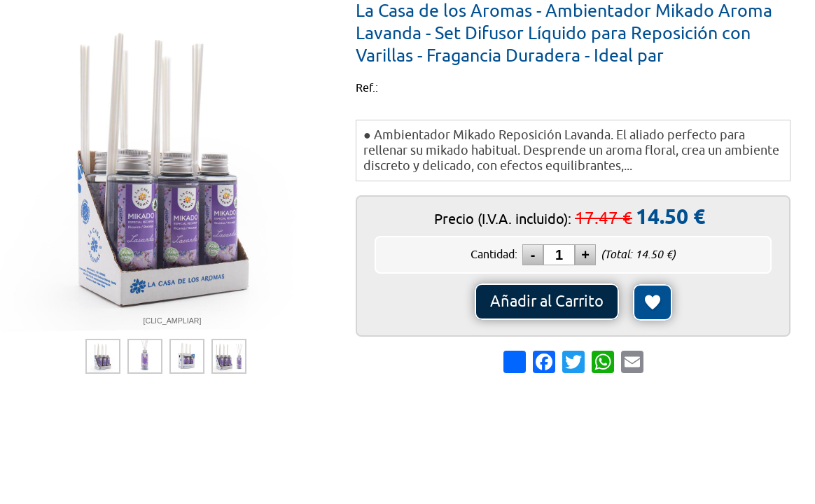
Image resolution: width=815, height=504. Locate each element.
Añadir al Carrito (547, 302)
